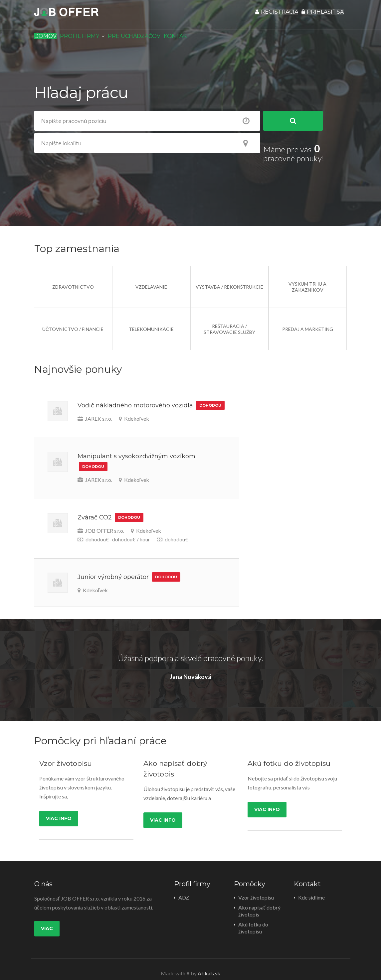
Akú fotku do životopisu (253, 919)
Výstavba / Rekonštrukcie (229, 278)
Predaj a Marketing (308, 320)
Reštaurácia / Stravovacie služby (229, 320)
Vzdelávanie (151, 278)
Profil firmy (89, 40)
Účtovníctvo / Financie (73, 320)
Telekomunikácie (151, 320)
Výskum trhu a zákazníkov (307, 278)
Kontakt (197, 40)
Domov (49, 40)
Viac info (59, 809)
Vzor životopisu (256, 888)
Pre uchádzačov (148, 40)
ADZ (184, 888)
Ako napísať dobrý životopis (259, 902)
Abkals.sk (209, 963)
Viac (47, 919)
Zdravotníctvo (73, 278)
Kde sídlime (311, 888)
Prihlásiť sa (320, 15)
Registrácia (268, 15)
